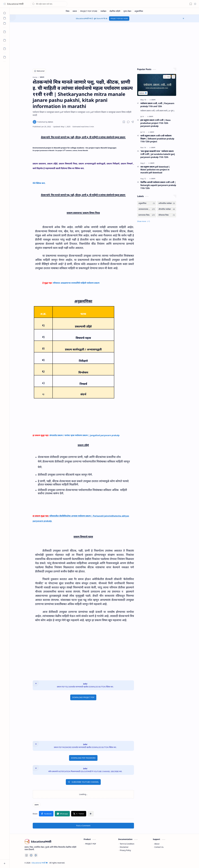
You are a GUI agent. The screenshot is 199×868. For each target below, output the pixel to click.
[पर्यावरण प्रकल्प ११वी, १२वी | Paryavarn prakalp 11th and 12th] (157, 85)
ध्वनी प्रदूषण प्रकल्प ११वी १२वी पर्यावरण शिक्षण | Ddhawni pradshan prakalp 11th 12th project (157, 139)
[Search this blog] (49, 4)
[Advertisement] (102, 44)
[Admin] (45, 122)
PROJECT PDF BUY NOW (119, 19)
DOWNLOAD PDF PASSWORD (83, 758)
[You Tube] (31, 855)
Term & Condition (127, 844)
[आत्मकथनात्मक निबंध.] (147, 209)
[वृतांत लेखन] (127, 11)
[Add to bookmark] (173, 77)
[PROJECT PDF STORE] (89, 11)
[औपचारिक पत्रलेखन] (167, 209)
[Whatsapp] (36, 855)
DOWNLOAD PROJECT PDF (83, 697)
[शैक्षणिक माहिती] (115, 11)
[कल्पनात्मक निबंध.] (147, 215)
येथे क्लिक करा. (39, 183)
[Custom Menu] (5, 18)
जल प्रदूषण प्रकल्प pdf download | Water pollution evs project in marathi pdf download (155, 170)
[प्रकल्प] (75, 11)
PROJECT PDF (91, 844)
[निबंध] (68, 11)
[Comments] (167, 77)
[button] (5, 4)
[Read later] (124, 122)
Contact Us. (159, 847)
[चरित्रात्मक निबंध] (167, 215)
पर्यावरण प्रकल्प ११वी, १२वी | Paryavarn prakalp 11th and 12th (157, 105)
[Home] (5, 13)
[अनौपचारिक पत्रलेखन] (167, 203)
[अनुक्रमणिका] (139, 11)
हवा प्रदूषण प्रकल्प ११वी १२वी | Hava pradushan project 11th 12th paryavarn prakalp (156, 123)
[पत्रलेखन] (103, 11)
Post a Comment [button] (83, 826)
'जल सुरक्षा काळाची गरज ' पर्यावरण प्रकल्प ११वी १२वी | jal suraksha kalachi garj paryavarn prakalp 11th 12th (158, 154)
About (157, 844)
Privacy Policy (125, 850)
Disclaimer (124, 847)
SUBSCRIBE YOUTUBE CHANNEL (83, 782)
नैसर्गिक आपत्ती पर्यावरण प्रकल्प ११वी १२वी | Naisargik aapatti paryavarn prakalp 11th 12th (158, 185)
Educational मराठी (15, 4)
